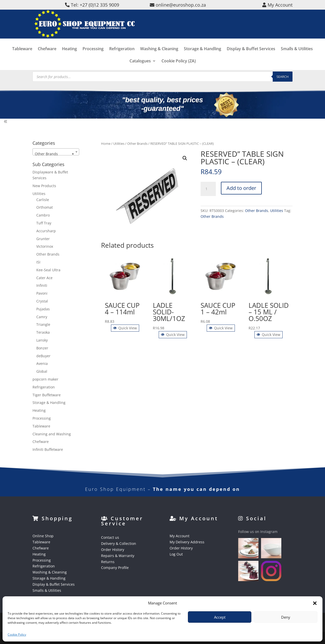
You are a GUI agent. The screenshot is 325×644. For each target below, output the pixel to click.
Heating (69, 60)
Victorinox (45, 246)
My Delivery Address (187, 542)
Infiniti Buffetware (48, 449)
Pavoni (42, 293)
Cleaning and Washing (52, 434)
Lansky (42, 340)
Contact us (110, 537)
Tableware (22, 60)
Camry (42, 317)
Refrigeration (122, 60)
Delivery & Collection (119, 543)
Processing (93, 60)
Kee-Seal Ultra (48, 270)
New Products (44, 186)
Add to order (241, 188)
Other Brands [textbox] (54, 154)
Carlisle (43, 200)
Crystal (42, 301)
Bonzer (42, 348)
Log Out (176, 554)
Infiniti (42, 285)
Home (106, 144)
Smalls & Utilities (297, 60)
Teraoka (43, 332)
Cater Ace (44, 278)
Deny (286, 617)
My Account (180, 536)
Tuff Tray (44, 223)
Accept (220, 617)
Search (283, 77)
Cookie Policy (17, 634)
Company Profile (115, 568)
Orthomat (45, 207)
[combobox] (56, 152)
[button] (315, 603)
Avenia (42, 363)
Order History (113, 550)
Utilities (119, 144)
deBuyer (43, 356)
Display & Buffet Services (251, 60)
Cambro (43, 215)
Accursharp (46, 231)
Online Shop (43, 536)
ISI (38, 262)
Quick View (125, 328)
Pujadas (43, 309)
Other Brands (137, 144)
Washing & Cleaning (159, 60)
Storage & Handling (202, 60)
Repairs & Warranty (118, 556)
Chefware (47, 60)
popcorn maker (45, 379)
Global (42, 371)
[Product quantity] (208, 189)
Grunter (43, 239)
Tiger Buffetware (47, 395)
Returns (108, 562)
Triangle (43, 324)
